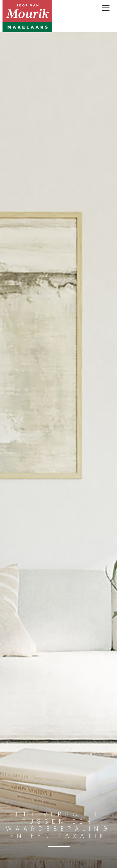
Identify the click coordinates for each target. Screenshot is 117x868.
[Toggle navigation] (106, 8)
